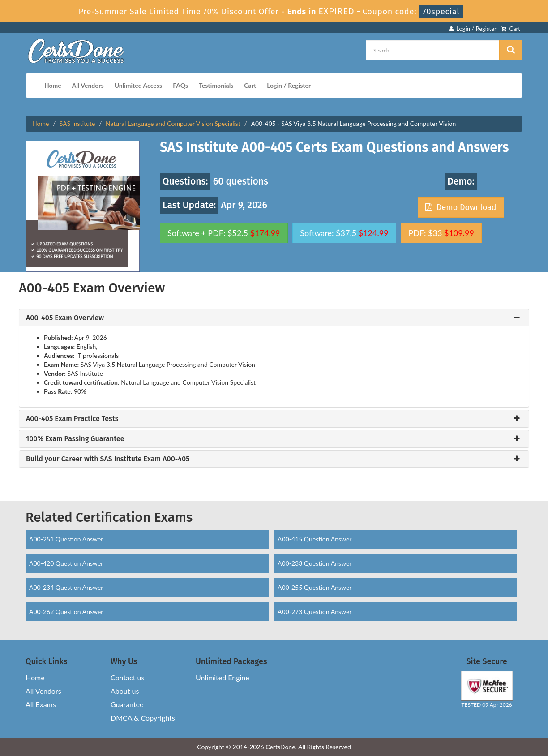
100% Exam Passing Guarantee (75, 439)
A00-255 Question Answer (315, 587)
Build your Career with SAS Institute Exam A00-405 (108, 459)
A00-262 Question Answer (66, 612)
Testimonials (216, 85)
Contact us (127, 677)
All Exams (41, 704)
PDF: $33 (441, 233)
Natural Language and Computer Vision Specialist (173, 123)
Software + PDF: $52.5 (224, 233)
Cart (511, 29)
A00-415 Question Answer (315, 539)
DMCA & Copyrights (143, 718)
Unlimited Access (138, 85)
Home (53, 85)
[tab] (274, 318)
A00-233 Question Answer (315, 563)
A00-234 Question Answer (66, 587)
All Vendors (88, 85)
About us (125, 691)
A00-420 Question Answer (66, 563)
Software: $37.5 (344, 233)
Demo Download (461, 207)
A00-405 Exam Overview (65, 318)
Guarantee (127, 704)
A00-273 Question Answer (315, 612)
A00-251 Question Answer (66, 539)
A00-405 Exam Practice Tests (72, 419)
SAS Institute (77, 123)
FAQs (180, 85)
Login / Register (473, 29)
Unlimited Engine (223, 677)
